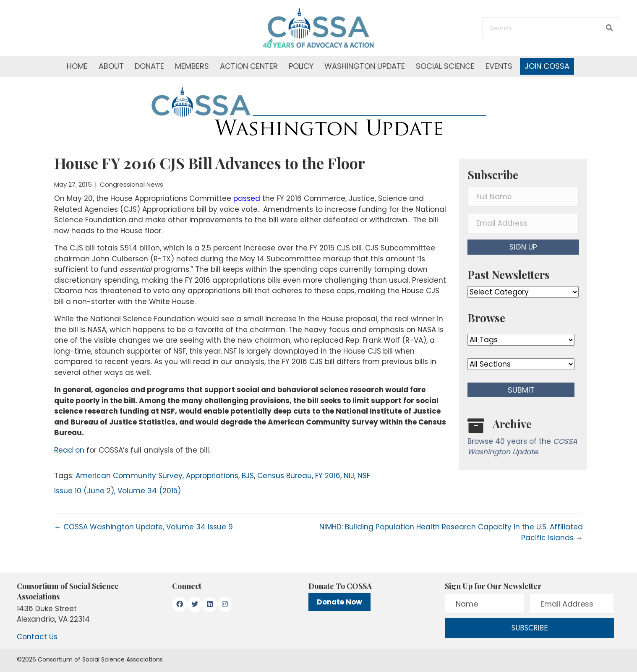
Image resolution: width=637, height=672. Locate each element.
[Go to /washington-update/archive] (523, 439)
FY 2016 (328, 476)
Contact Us (37, 637)
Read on (69, 450)
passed (248, 198)
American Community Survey (129, 476)
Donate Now (339, 602)
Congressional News (132, 184)
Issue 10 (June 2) (84, 491)
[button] (523, 247)
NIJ (349, 476)
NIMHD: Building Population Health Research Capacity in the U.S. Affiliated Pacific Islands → (451, 532)
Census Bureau (285, 476)
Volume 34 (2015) (149, 491)
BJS (248, 476)
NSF (364, 476)
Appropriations (212, 476)
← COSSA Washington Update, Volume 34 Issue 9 (144, 527)
